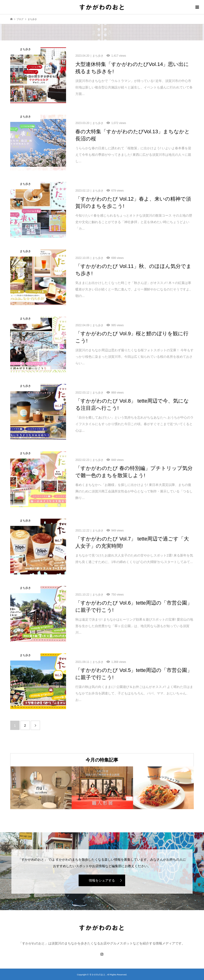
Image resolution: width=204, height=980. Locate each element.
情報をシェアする (102, 880)
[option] (41, 788)
